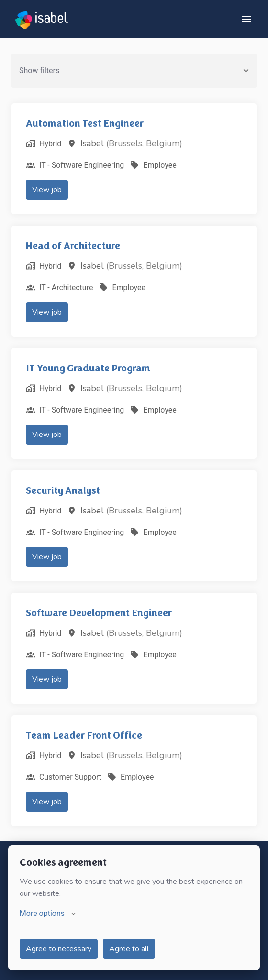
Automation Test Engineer (85, 123)
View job (47, 190)
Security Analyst (63, 490)
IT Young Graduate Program (88, 368)
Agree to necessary (59, 949)
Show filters (134, 71)
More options (48, 914)
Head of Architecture (73, 246)
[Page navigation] (246, 19)
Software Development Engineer (99, 613)
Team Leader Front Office (84, 735)
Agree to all (129, 949)
